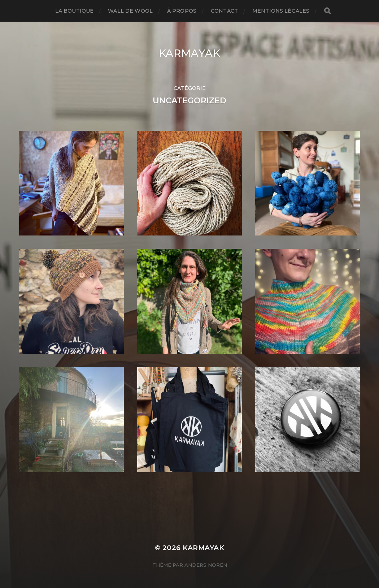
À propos (182, 11)
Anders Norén (206, 565)
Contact (224, 11)
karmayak (190, 53)
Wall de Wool (130, 11)
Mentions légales (281, 11)
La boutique (75, 11)
